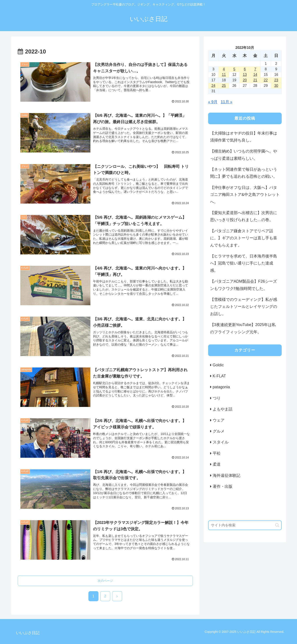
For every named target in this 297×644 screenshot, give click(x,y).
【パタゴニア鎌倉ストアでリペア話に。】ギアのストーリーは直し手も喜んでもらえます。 (244, 238)
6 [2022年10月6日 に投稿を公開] (245, 69)
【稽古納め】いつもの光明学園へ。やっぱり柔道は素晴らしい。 (244, 155)
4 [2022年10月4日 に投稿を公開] (224, 69)
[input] (245, 525)
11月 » (227, 102)
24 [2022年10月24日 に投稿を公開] (213, 86)
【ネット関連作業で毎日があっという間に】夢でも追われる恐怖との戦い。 (244, 173)
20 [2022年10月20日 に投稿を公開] (245, 80)
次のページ (105, 581)
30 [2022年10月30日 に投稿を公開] (276, 86)
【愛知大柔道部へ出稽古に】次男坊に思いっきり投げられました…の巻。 (244, 216)
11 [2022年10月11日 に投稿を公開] (224, 75)
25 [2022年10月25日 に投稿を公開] (224, 86)
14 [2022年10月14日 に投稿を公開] (255, 75)
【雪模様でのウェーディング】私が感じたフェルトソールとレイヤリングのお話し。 (244, 307)
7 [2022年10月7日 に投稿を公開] (255, 69)
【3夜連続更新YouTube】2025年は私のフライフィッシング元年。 (243, 328)
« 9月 (213, 102)
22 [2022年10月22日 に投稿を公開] (266, 80)
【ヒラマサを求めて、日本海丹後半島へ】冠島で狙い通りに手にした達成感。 (244, 263)
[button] (277, 525)
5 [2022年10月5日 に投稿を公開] (234, 69)
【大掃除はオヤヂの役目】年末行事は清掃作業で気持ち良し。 (244, 137)
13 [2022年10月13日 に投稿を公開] (245, 75)
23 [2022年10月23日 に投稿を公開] (276, 80)
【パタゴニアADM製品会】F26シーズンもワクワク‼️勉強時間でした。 (243, 285)
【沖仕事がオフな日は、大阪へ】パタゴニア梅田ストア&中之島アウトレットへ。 (245, 195)
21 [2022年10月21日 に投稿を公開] (255, 80)
